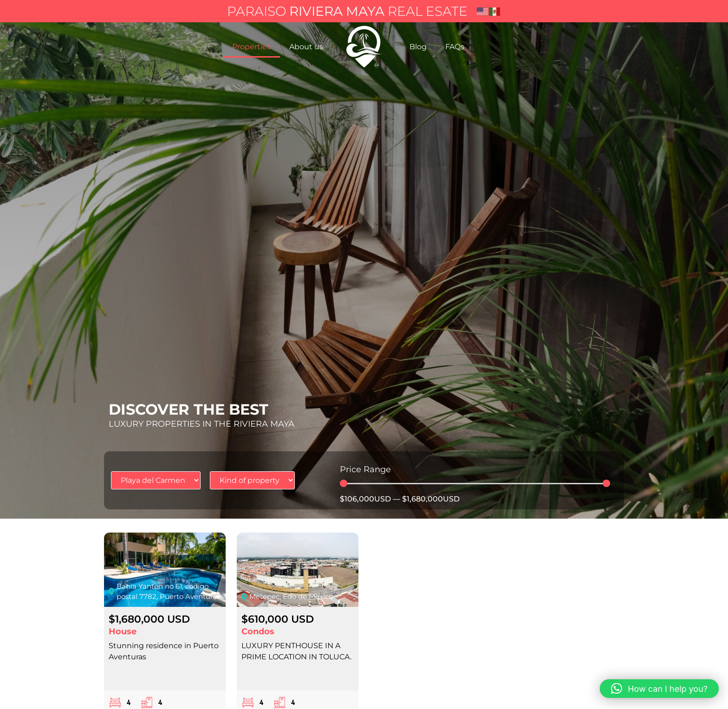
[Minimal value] (475, 483)
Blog (418, 47)
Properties (251, 47)
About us (306, 47)
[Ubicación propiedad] (156, 480)
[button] (659, 689)
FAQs (455, 47)
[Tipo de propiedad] (252, 480)
